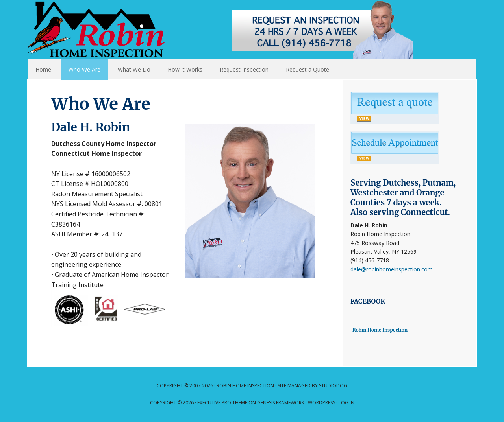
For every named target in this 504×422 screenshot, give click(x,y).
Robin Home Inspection (224, 29)
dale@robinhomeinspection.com (392, 269)
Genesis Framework (281, 403)
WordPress (321, 403)
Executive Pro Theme (222, 403)
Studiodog (333, 386)
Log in (346, 403)
